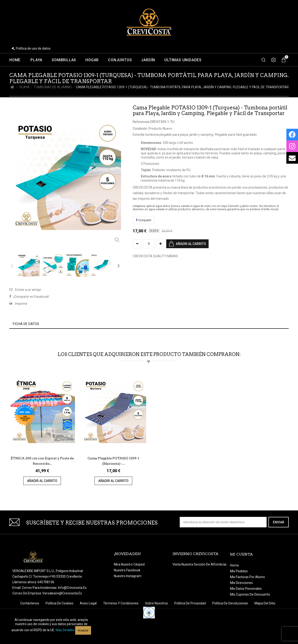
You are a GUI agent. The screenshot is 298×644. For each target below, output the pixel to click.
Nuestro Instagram (128, 576)
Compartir (144, 220)
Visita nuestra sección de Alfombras (200, 564)
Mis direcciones (241, 583)
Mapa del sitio (265, 603)
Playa (36, 60)
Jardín (148, 60)
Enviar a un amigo (28, 290)
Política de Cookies (60, 603)
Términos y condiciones (121, 603)
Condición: (140, 129)
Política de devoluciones (230, 603)
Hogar (92, 60)
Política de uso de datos (33, 48)
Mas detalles (65, 630)
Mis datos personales (246, 589)
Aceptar (83, 630)
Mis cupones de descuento (250, 594)
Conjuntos (120, 60)
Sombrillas (64, 60)
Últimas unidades (183, 60)
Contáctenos (30, 603)
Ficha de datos (26, 324)
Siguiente (119, 266)
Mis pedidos (239, 571)
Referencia (141, 122)
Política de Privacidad (190, 603)
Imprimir (21, 304)
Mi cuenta (242, 554)
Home (15, 60)
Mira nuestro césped (129, 564)
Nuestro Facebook (127, 570)
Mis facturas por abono (247, 577)
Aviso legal (89, 603)
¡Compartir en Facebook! (31, 297)
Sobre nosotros (157, 603)
